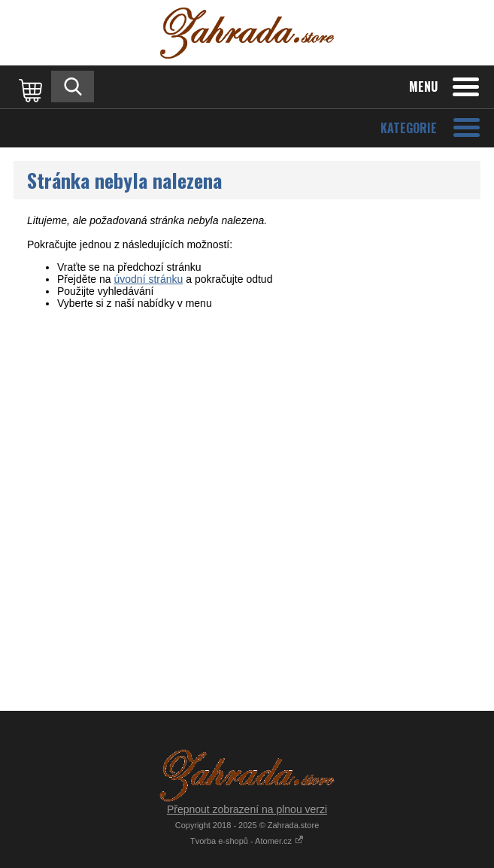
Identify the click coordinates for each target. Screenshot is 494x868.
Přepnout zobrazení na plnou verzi (247, 809)
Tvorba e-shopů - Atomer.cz (247, 841)
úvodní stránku (149, 279)
